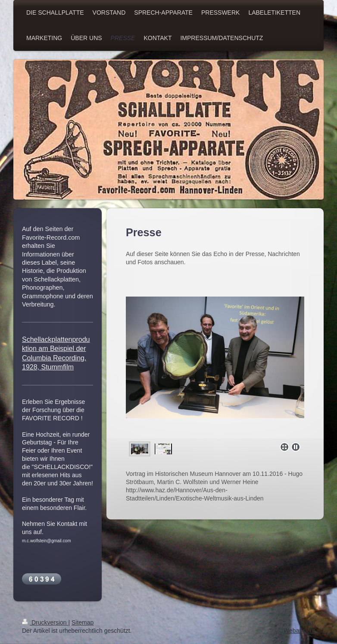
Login (308, 622)
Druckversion (45, 622)
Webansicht (299, 631)
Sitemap (83, 622)
